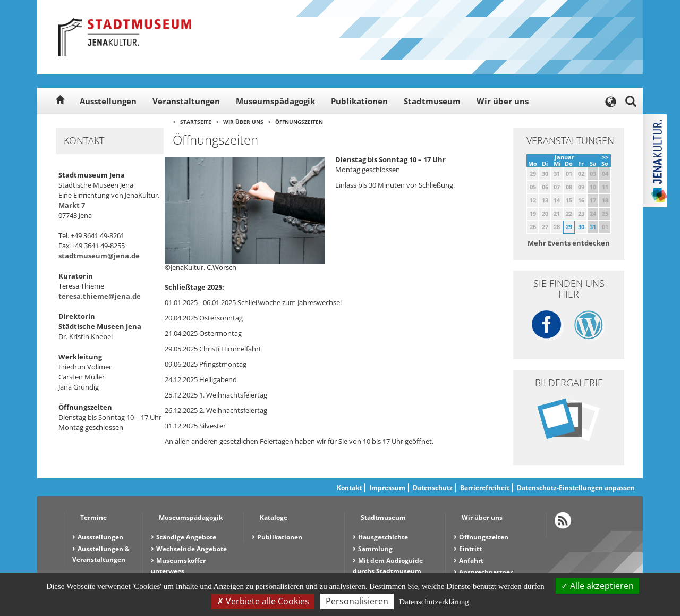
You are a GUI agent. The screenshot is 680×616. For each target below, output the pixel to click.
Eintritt (470, 549)
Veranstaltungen (186, 101)
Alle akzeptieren (597, 586)
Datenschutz (433, 488)
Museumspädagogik (275, 101)
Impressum (387, 488)
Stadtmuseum (432, 101)
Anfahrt (471, 560)
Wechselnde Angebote (192, 549)
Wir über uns (503, 101)
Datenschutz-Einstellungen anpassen (576, 488)
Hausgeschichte (383, 537)
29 (569, 227)
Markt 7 (72, 205)
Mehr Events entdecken (569, 243)
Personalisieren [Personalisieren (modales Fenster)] (357, 601)
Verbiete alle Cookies (263, 601)
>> (605, 157)
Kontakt (349, 488)
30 (581, 227)
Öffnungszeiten (299, 122)
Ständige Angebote (186, 537)
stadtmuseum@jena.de (99, 256)
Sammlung (375, 549)
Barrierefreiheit (485, 488)
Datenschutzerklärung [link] (434, 602)
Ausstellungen (108, 101)
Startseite (196, 122)
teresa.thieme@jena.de (100, 296)
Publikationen (359, 101)
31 (593, 227)
